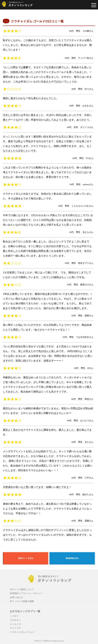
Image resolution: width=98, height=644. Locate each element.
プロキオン (15, 620)
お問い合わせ (16, 597)
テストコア (15, 628)
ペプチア (14, 616)
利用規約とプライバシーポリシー (26, 593)
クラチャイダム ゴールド (22, 632)
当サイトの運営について (22, 589)
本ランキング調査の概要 (22, 601)
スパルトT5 (15, 624)
